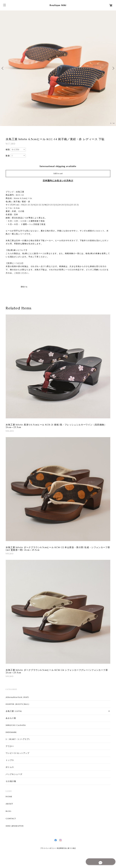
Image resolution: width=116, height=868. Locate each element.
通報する (24, 287)
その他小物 (11, 781)
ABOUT (9, 804)
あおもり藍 (11, 718)
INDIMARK (11, 732)
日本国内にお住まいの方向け (58, 181)
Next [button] (113, 68)
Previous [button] (3, 68)
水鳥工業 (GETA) (14, 711)
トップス (10, 760)
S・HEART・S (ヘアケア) (18, 739)
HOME (9, 797)
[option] (58, 68)
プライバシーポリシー (48, 848)
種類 (8, 150)
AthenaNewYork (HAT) (17, 697)
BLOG (9, 811)
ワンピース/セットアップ (18, 753)
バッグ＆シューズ (14, 774)
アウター (10, 746)
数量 (8, 156)
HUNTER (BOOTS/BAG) (18, 704)
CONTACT (11, 819)
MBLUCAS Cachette (16, 725)
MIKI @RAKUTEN (15, 826)
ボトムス (10, 767)
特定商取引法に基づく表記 (66, 848)
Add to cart (58, 173)
